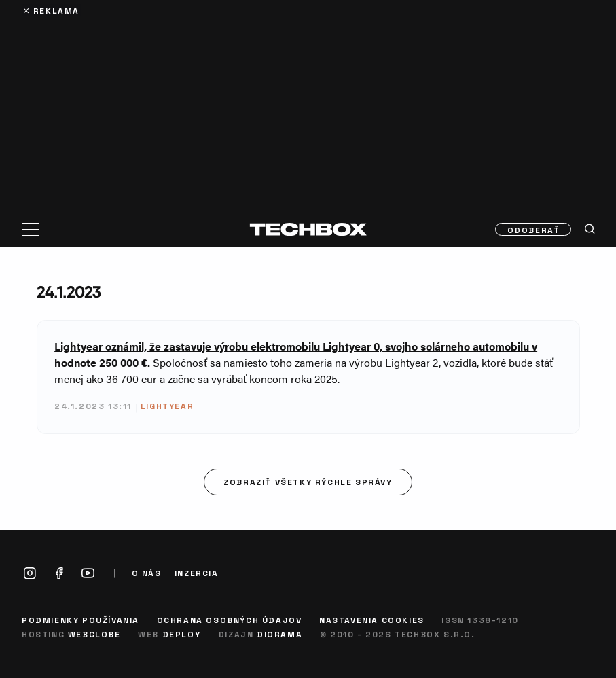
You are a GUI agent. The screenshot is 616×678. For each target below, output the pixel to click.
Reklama (56, 10)
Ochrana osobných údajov (230, 620)
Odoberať (534, 230)
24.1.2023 (69, 292)
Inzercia (197, 573)
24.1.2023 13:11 (93, 406)
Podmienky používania (80, 620)
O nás (147, 573)
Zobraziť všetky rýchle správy (308, 482)
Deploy (182, 634)
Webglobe (94, 634)
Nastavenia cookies (372, 620)
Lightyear (167, 406)
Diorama (279, 634)
